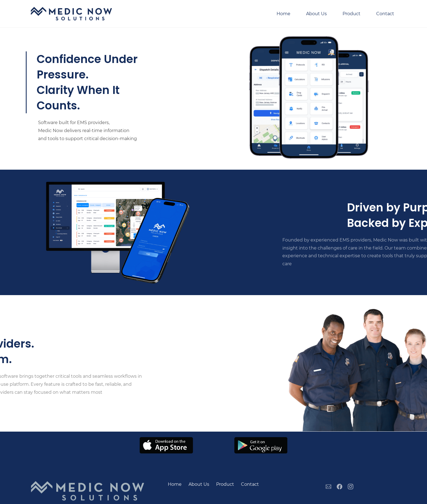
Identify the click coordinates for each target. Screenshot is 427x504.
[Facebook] (340, 490)
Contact (250, 484)
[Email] (328, 490)
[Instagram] (351, 490)
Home (175, 484)
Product (225, 484)
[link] (166, 441)
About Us (199, 484)
